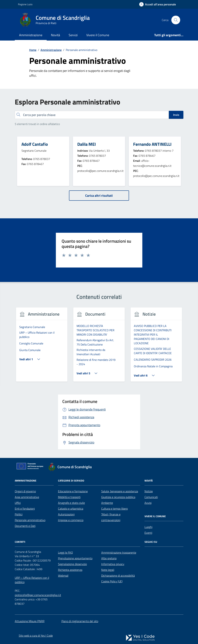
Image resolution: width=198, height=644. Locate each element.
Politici (19, 514)
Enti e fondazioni (25, 509)
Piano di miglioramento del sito (80, 621)
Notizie (149, 491)
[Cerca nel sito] (176, 20)
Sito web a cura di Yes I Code (36, 636)
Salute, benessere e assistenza (120, 491)
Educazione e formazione (73, 491)
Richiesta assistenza (70, 570)
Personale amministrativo (30, 520)
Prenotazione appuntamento (75, 558)
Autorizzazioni (66, 514)
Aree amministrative (27, 497)
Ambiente (107, 503)
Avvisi (148, 503)
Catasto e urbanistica (71, 509)
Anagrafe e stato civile (71, 503)
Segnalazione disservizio (72, 564)
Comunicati (151, 497)
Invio (176, 115)
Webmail (63, 576)
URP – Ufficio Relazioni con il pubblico (32, 580)
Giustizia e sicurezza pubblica (118, 497)
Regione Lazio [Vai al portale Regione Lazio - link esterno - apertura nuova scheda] (25, 4)
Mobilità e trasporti (69, 497)
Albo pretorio (109, 558)
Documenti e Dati (25, 526)
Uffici (18, 503)
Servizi (73, 35)
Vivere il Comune (98, 35)
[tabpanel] (42, 347)
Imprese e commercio (71, 520)
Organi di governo (25, 491)
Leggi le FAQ (65, 552)
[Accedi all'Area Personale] (158, 4)
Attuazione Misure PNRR (30, 621)
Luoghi (148, 527)
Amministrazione (31, 35)
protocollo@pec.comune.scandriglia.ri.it (38, 595)
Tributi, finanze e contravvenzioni (111, 517)
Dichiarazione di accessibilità (118, 576)
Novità (55, 35)
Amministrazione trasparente (119, 552)
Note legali (108, 570)
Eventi (148, 533)
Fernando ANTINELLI (152, 144)
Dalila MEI (87, 144)
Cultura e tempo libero (114, 509)
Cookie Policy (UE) (112, 581)
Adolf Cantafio (35, 144)
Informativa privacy (113, 564)
